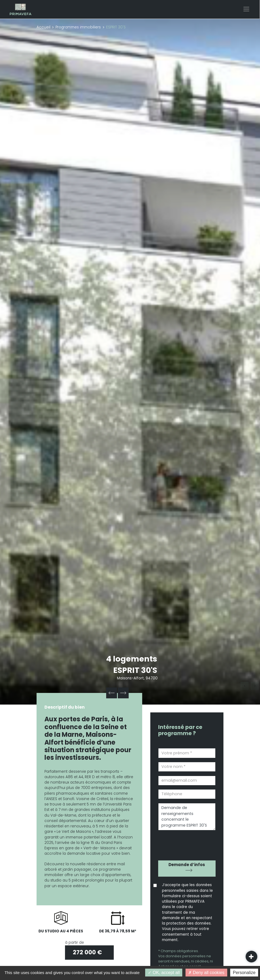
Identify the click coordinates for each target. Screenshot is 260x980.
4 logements (132, 659)
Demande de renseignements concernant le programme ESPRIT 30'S (187, 817)
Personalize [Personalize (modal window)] (244, 973)
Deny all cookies (206, 973)
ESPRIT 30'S (135, 670)
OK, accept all (164, 973)
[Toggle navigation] (246, 9)
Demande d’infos (187, 865)
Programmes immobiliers (78, 27)
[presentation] (189, 843)
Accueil (43, 27)
